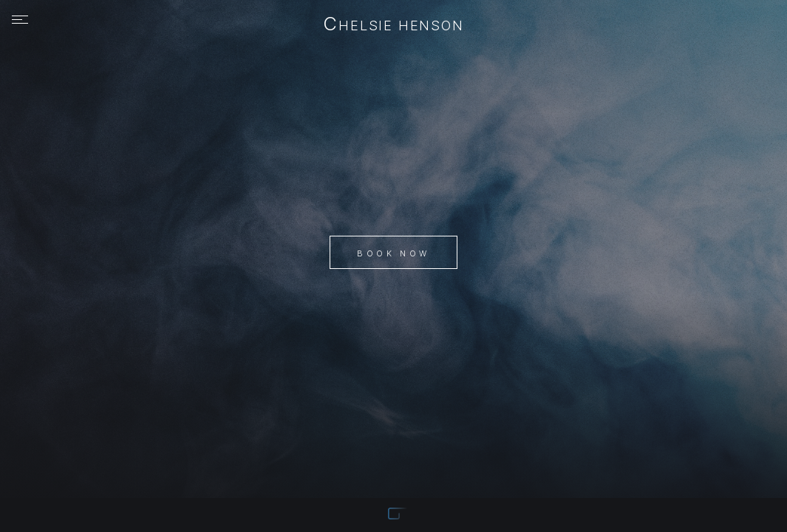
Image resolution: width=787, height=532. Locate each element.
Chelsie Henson (393, 25)
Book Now (393, 253)
